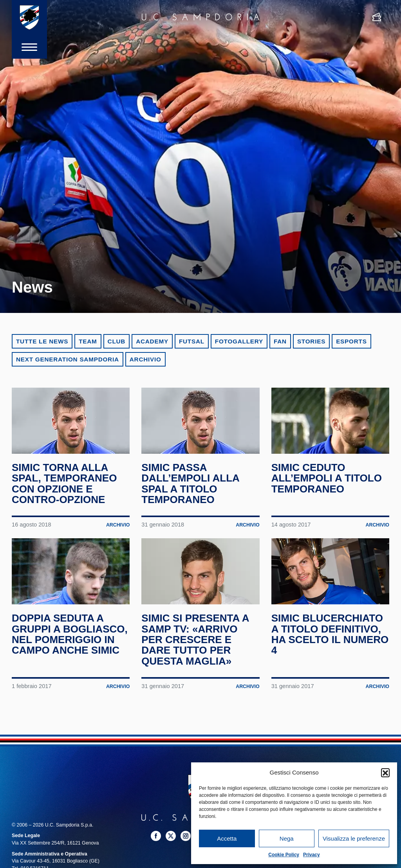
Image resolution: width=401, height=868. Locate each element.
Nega (287, 838)
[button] (385, 773)
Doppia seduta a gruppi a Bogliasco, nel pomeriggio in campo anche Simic (70, 634)
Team (88, 341)
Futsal (192, 341)
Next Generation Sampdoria (68, 359)
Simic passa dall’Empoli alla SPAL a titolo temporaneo (190, 483)
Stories (311, 341)
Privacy (312, 855)
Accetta (227, 838)
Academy (152, 341)
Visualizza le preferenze (354, 838)
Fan (280, 341)
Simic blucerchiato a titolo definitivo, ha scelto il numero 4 (330, 634)
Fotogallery (239, 341)
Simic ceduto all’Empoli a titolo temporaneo (327, 478)
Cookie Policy (284, 855)
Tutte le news (42, 341)
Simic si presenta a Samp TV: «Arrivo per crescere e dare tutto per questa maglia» (195, 639)
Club (117, 341)
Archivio (145, 359)
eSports (351, 341)
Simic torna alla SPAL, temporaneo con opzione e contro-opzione (64, 483)
